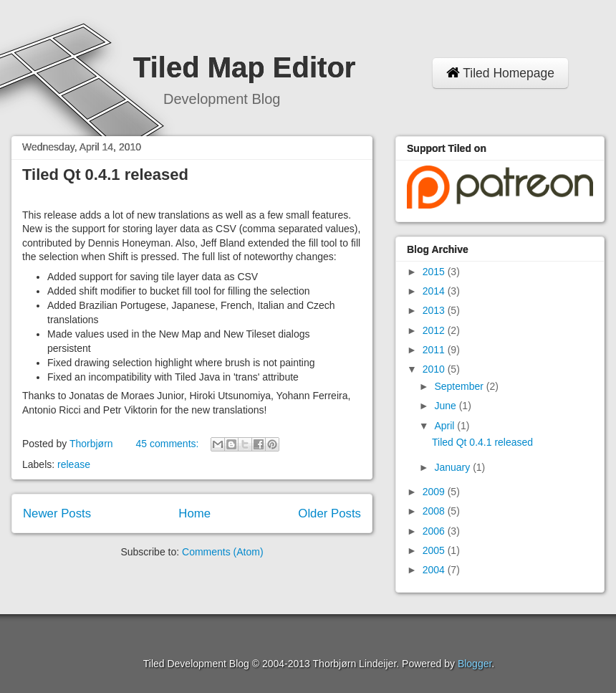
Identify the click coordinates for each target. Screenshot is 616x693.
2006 (435, 531)
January (453, 467)
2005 (435, 550)
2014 (435, 291)
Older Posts (329, 513)
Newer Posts (57, 513)
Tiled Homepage (500, 73)
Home (194, 513)
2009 (435, 492)
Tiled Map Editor (244, 67)
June (446, 406)
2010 (435, 369)
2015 (435, 272)
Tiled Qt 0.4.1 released (105, 175)
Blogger (475, 664)
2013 (435, 310)
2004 (435, 570)
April (446, 426)
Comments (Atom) (223, 552)
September (460, 386)
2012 (435, 330)
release (74, 464)
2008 (435, 511)
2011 (435, 350)
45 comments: (168, 444)
